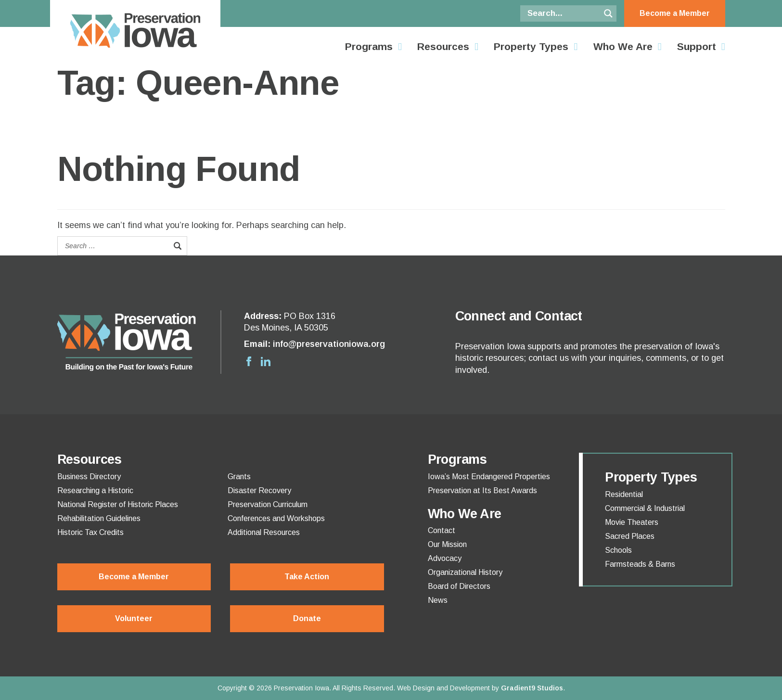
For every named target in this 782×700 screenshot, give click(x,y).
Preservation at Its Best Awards (482, 491)
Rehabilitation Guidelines (99, 519)
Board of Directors (459, 586)
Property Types (531, 47)
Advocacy (445, 559)
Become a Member (675, 13)
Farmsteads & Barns (640, 564)
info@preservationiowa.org (329, 344)
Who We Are (623, 47)
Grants (239, 477)
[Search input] (563, 13)
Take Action (307, 577)
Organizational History (465, 573)
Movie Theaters (632, 522)
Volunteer (134, 618)
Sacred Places (630, 536)
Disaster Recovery (259, 491)
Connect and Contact (519, 316)
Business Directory (89, 477)
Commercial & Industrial (645, 509)
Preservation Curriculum (268, 505)
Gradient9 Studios (532, 688)
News (438, 600)
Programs (369, 47)
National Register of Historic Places (118, 505)
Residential (624, 495)
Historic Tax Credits (90, 533)
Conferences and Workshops (276, 519)
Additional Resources (264, 533)
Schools (618, 550)
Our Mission (447, 545)
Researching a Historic (95, 491)
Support (697, 47)
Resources (443, 47)
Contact (442, 531)
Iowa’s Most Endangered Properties (489, 477)
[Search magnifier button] (608, 13)
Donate (307, 618)
